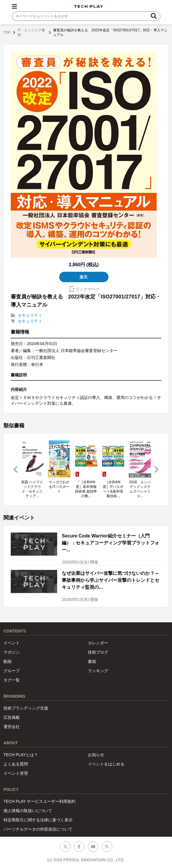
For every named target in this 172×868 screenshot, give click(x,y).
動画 (8, 661)
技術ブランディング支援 (26, 708)
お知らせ (96, 755)
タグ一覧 (12, 680)
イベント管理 (16, 773)
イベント (12, 643)
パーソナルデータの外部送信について (38, 829)
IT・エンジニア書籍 (31, 32)
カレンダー (98, 643)
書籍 (92, 661)
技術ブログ (98, 652)
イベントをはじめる (106, 764)
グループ (12, 671)
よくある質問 (16, 764)
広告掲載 (12, 717)
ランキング (98, 671)
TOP (7, 32)
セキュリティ (30, 315)
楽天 (84, 277)
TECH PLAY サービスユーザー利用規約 (39, 801)
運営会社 (12, 727)
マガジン (12, 652)
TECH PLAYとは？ (21, 755)
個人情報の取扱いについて (28, 811)
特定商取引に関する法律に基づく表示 (38, 820)
